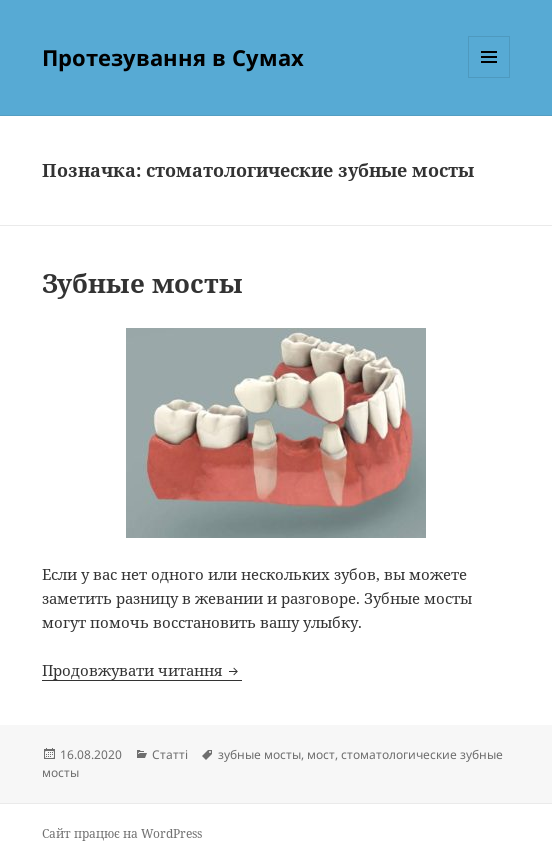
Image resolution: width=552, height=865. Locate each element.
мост (321, 754)
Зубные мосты (142, 283)
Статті (170, 754)
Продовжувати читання (142, 670)
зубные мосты (259, 754)
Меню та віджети (489, 77)
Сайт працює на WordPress (122, 833)
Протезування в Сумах (173, 57)
